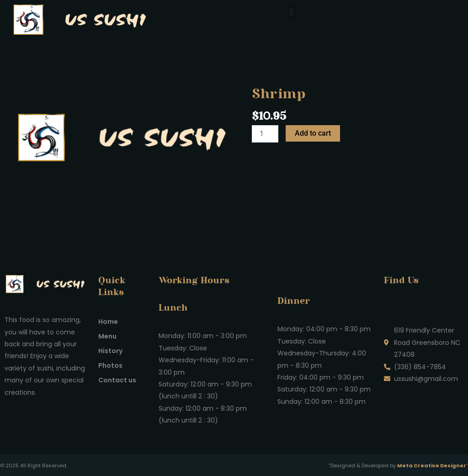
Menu (107, 336)
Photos (110, 365)
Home (108, 322)
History (110, 351)
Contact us (117, 380)
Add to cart (313, 133)
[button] (291, 12)
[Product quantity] (265, 134)
